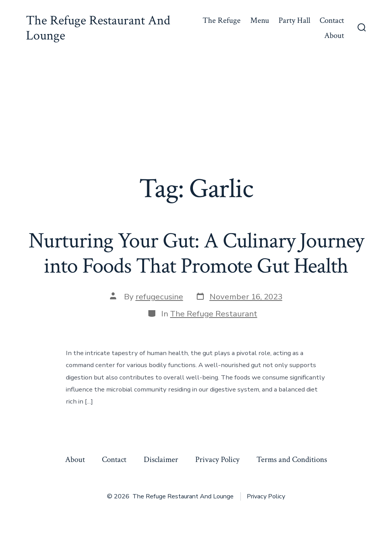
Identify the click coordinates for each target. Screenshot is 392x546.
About (334, 35)
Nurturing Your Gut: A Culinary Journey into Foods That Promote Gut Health (196, 253)
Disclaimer (161, 459)
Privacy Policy (217, 459)
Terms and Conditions (292, 459)
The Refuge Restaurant (214, 314)
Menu (260, 20)
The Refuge (222, 20)
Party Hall (294, 20)
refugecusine (159, 297)
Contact (332, 20)
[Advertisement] (196, 115)
